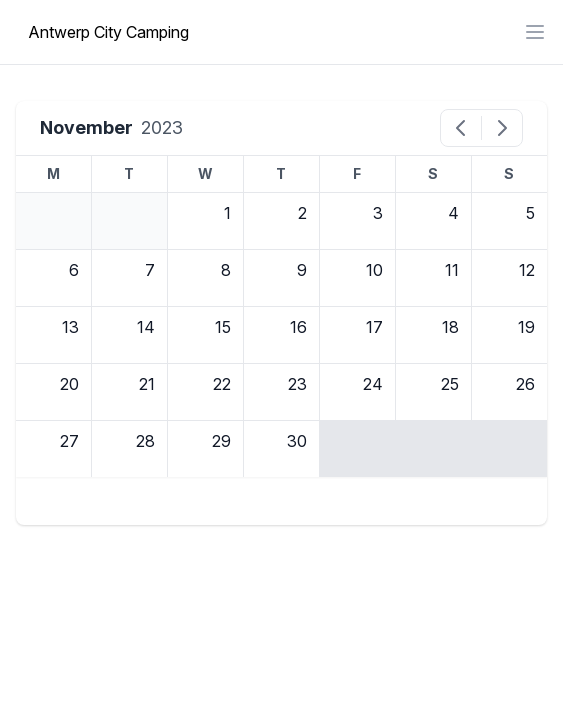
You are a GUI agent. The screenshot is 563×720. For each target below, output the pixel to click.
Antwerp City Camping (108, 32)
